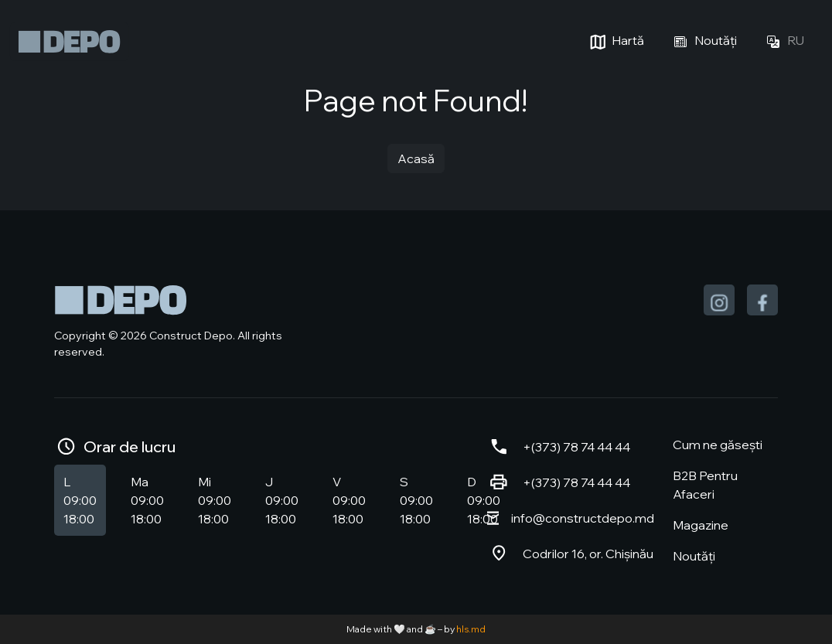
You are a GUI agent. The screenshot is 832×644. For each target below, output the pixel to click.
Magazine (701, 525)
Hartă (615, 42)
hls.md (471, 629)
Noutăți (703, 42)
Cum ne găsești (718, 445)
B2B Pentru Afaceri (705, 485)
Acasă (416, 158)
